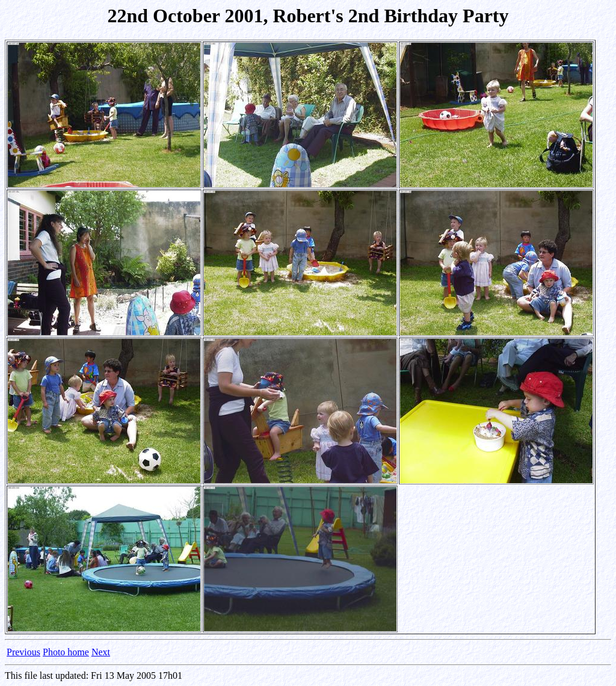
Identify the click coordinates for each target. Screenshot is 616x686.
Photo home (66, 652)
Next (101, 652)
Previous (23, 652)
